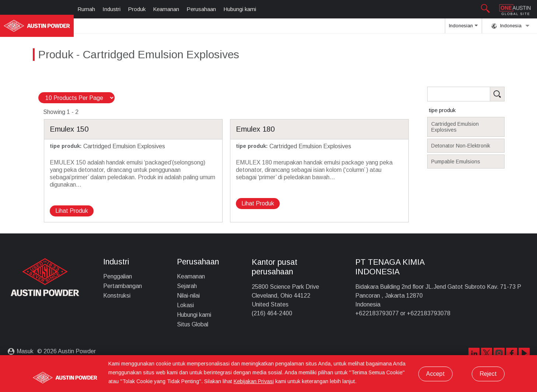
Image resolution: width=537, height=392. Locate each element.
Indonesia (510, 26)
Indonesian (463, 28)
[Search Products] (477, 94)
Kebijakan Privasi (254, 381)
